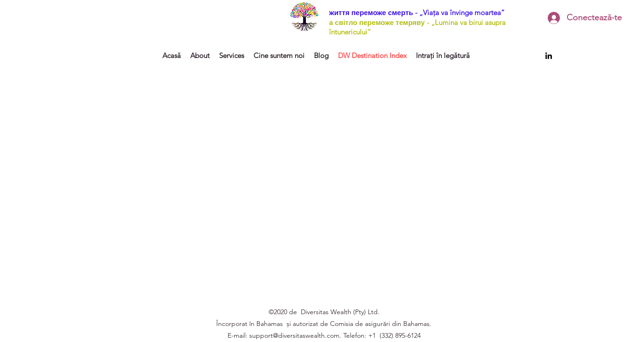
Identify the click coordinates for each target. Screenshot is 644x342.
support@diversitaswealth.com (294, 335)
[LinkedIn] (549, 56)
